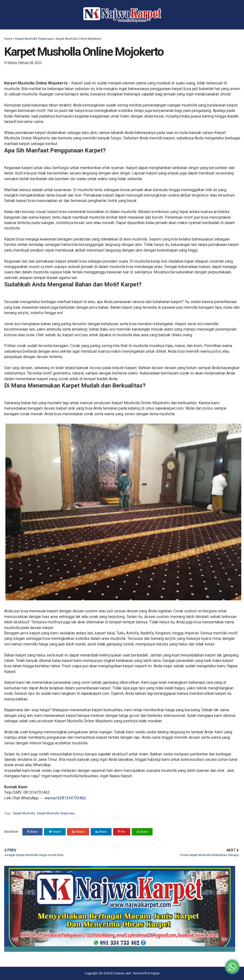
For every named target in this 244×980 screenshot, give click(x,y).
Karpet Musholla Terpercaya (34, 39)
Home (8, 39)
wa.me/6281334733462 (65, 798)
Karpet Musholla (24, 813)
